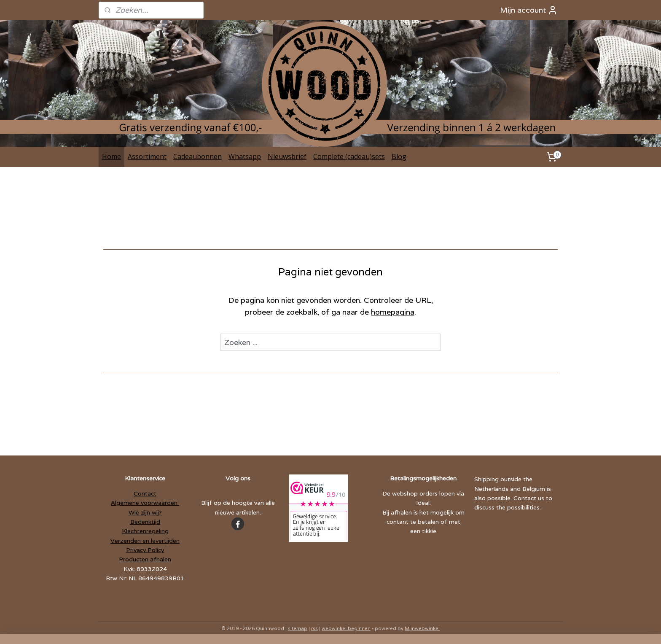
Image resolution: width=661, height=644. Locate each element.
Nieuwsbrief (287, 156)
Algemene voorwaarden (145, 503)
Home (112, 156)
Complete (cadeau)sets (349, 156)
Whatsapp (245, 156)
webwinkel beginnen (346, 628)
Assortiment (147, 156)
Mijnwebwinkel (422, 628)
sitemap (298, 628)
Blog (399, 156)
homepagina (393, 312)
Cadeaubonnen (197, 156)
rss (314, 628)
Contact (145, 493)
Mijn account (529, 10)
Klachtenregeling (145, 531)
